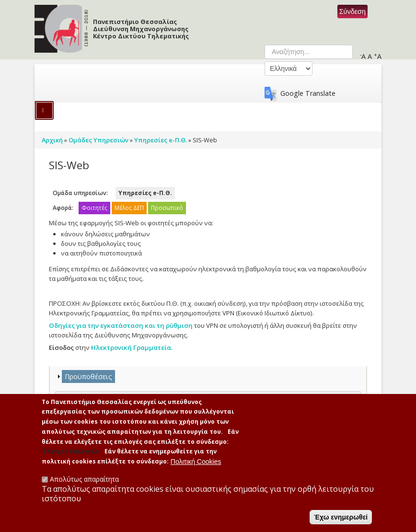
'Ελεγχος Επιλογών (71, 457)
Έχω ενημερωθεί (341, 522)
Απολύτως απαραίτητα (84, 484)
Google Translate (308, 93)
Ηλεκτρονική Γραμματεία (131, 347)
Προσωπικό (167, 208)
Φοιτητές (94, 208)
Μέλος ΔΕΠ (129, 208)
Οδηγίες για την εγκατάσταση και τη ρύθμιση (121, 325)
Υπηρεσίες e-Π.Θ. (145, 193)
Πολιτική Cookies (196, 466)
